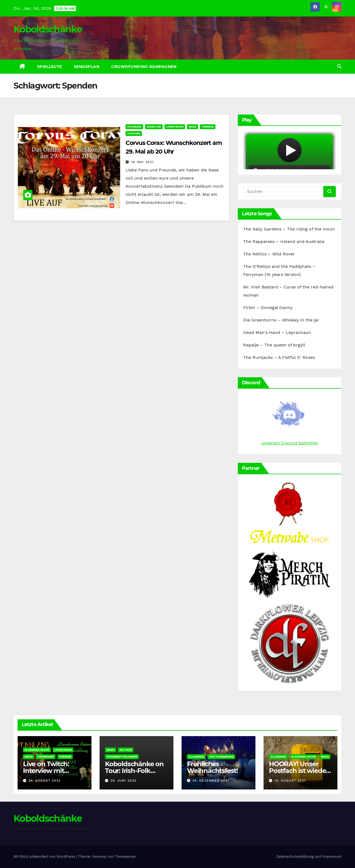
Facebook (134, 127)
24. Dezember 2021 (211, 781)
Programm (46, 757)
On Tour (126, 750)
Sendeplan (87, 67)
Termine (208, 127)
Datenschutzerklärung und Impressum (309, 856)
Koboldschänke (48, 29)
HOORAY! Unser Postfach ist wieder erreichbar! (299, 771)
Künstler (154, 127)
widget (290, 150)
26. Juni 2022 (123, 781)
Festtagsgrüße (221, 757)
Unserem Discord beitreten (290, 443)
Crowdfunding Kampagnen (144, 67)
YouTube (134, 133)
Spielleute (50, 67)
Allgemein (196, 757)
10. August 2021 (290, 781)
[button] (339, 66)
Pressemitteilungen (122, 757)
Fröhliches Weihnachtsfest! (212, 767)
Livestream (175, 127)
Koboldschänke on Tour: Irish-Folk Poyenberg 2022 (134, 771)
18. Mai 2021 (142, 162)
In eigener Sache (37, 750)
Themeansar (125, 856)
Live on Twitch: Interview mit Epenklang (46, 771)
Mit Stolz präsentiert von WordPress (45, 856)
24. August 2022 (45, 781)
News (193, 127)
